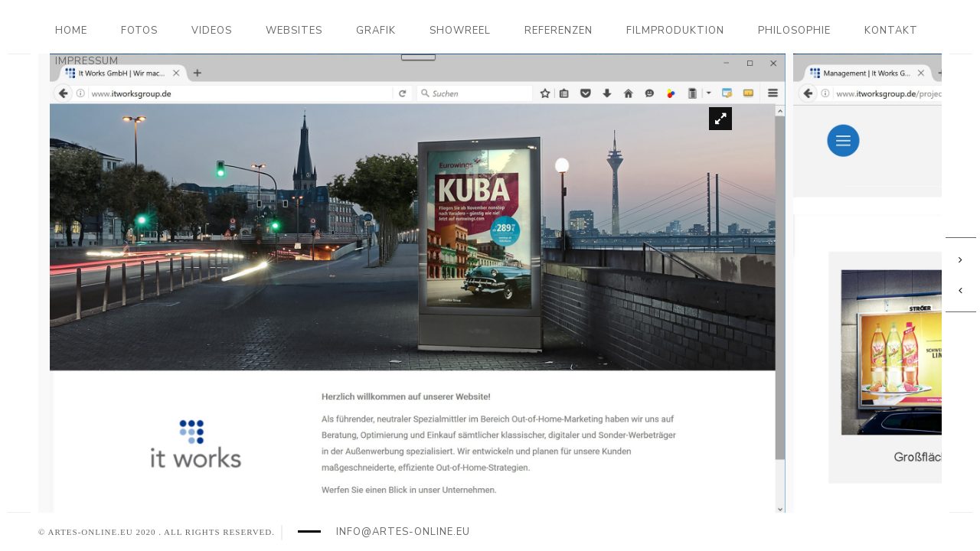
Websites (294, 31)
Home (71, 31)
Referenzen (559, 31)
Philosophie (794, 31)
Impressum (87, 61)
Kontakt (891, 31)
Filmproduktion (675, 31)
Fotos (139, 31)
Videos (212, 31)
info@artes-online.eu (403, 532)
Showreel (460, 31)
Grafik (376, 31)
